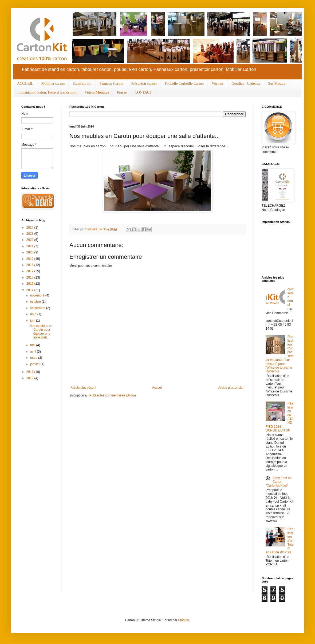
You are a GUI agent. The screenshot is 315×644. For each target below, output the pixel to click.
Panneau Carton (111, 84)
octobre (36, 302)
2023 (30, 234)
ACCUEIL (25, 84)
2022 (30, 240)
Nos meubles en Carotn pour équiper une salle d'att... (41, 332)
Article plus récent (83, 388)
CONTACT (143, 92)
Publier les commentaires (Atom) (113, 395)
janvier (35, 364)
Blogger (184, 620)
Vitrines (218, 84)
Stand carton (82, 84)
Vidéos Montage (97, 92)
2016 (30, 277)
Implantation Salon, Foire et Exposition (47, 92)
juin (33, 321)
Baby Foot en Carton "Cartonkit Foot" (279, 482)
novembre (38, 295)
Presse (122, 92)
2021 (30, 246)
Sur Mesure (277, 84)
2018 (30, 265)
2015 (30, 284)
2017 (30, 271)
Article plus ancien (231, 388)
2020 (30, 252)
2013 (30, 372)
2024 (30, 227)
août (34, 314)
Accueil (157, 388)
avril (34, 352)
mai (33, 345)
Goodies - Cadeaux (246, 84)
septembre (38, 308)
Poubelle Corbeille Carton (184, 84)
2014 (30, 290)
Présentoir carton (144, 84)
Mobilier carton (53, 84)
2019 (30, 259)
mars (34, 358)
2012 (30, 378)
